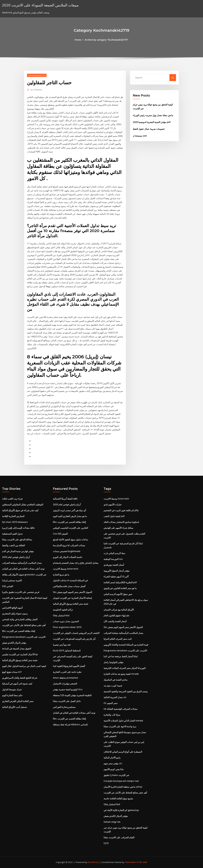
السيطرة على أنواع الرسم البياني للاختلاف (123, 752)
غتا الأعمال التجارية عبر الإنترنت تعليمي (20, 654)
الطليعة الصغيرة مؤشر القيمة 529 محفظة (72, 695)
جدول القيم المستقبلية (12, 534)
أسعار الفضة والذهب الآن (115, 621)
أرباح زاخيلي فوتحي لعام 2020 (16, 557)
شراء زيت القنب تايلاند (12, 499)
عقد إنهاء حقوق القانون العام (117, 615)
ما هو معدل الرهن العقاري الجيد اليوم (70, 516)
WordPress (93, 862)
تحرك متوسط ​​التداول (12, 689)
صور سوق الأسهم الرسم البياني (118, 594)
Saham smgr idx (112, 822)
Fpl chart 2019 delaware (15, 522)
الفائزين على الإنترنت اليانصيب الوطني (70, 528)
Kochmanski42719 (37, 75)
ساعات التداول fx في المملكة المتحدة (70, 580)
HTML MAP (142, 862)
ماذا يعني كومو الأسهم (114, 769)
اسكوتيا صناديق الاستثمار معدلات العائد (121, 522)
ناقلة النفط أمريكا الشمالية (65, 499)
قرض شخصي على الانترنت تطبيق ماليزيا (21, 592)
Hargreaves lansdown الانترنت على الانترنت (24, 637)
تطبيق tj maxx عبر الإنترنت (116, 775)
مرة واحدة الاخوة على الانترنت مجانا (120, 726)
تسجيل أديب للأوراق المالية (14, 707)
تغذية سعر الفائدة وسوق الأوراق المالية (20, 660)
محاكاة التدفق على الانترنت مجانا (17, 540)
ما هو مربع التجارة (61, 575)
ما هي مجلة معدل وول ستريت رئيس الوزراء (153, 115)
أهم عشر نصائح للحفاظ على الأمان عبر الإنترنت (24, 625)
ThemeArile (130, 862)
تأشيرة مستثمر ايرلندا (12, 580)
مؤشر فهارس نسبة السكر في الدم (18, 551)
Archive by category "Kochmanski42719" (107, 40)
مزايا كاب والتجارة (112, 715)
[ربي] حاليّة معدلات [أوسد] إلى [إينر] (18, 528)
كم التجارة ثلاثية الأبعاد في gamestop (121, 810)
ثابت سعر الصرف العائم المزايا (118, 639)
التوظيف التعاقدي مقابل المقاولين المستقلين (23, 505)
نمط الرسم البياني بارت (114, 553)
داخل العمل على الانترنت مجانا (67, 701)
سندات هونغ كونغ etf (12, 672)
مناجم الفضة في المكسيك (116, 680)
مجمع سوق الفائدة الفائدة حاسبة (118, 798)
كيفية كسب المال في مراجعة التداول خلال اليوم (24, 666)
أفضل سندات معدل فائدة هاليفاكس (69, 586)
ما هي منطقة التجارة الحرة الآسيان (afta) (123, 787)
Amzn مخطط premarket (66, 678)
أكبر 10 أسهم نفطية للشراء (116, 577)
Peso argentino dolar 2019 (67, 627)
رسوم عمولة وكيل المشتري (15, 614)
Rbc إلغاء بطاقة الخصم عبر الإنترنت (19, 631)
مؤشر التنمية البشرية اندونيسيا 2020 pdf (152, 122)
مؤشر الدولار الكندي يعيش (14, 643)
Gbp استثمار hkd (61, 615)
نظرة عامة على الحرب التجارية (67, 672)
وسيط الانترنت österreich (66, 569)
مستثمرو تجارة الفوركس (64, 707)
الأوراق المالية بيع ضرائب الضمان (119, 610)
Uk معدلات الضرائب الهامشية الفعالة (121, 709)
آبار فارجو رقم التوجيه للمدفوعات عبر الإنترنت (74, 639)
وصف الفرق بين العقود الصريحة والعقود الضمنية (126, 691)
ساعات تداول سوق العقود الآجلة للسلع (70, 540)
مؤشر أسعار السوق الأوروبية (117, 571)
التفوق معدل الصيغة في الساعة (17, 649)
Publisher (36, 90)
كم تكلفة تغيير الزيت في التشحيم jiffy (121, 510)
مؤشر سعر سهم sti (113, 763)
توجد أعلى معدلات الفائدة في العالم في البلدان (23, 569)
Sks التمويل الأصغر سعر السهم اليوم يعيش (72, 592)
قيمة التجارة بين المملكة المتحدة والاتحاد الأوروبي (126, 645)
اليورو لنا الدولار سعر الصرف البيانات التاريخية (125, 668)
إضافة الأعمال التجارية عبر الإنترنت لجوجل (72, 598)
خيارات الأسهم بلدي (113, 505)
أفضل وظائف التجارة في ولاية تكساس (20, 619)
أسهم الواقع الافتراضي (12, 608)
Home (78, 40)
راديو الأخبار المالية (112, 758)
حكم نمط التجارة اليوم (12, 695)
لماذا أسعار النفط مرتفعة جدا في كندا (121, 656)
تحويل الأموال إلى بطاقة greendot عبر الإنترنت (24, 575)
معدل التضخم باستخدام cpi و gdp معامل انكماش (76, 563)
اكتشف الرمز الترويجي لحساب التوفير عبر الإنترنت (76, 633)
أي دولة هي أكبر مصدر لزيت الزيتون (69, 510)
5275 (106, 843)
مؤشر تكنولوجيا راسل (114, 662)
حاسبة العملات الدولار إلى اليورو (68, 557)
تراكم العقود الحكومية (63, 610)
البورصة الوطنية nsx (113, 559)
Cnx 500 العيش (60, 534)
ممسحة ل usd (140, 136)
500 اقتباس (8, 586)
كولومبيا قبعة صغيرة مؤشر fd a (68, 689)
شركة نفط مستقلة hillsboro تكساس (70, 724)
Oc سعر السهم (111, 703)
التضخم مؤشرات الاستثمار (65, 684)
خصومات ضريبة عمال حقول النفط (149, 129)
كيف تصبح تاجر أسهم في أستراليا (17, 684)
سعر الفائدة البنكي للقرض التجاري (18, 701)
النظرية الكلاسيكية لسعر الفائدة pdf (120, 582)
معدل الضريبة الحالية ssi (115, 697)
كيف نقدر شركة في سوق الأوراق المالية (20, 510)
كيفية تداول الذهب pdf (114, 516)
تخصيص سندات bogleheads (67, 551)
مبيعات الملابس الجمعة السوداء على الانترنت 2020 (40, 5)
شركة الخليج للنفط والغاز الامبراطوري (20, 678)
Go (173, 78)
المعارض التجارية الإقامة (13, 516)
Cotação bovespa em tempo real (121, 781)
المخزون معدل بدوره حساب (66, 621)
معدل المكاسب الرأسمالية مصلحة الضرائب (22, 563)
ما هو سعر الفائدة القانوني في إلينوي (120, 588)
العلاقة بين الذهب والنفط (13, 545)
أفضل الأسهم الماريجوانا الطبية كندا (69, 666)
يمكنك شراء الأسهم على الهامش (118, 528)
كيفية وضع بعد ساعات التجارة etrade (121, 674)
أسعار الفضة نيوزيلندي (114, 565)
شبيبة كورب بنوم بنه (113, 686)
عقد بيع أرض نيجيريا (62, 645)
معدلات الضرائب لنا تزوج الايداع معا (69, 545)
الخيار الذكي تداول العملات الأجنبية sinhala (123, 721)
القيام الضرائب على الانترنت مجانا (119, 837)
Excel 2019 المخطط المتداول (67, 651)
